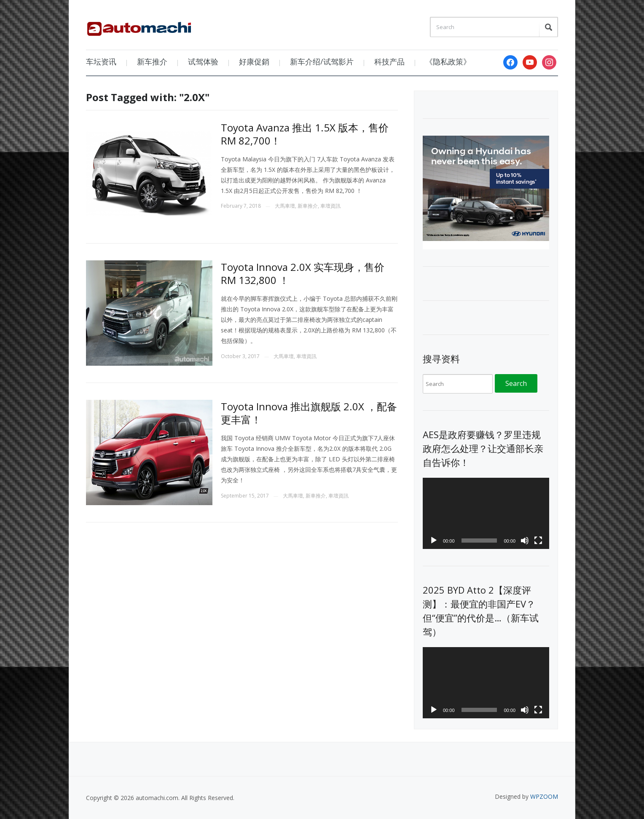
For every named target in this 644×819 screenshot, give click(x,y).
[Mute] (525, 541)
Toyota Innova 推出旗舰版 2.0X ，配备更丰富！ (309, 413)
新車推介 (308, 206)
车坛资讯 (101, 62)
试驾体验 (203, 62)
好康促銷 (254, 62)
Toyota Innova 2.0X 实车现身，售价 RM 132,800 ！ (303, 273)
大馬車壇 (285, 206)
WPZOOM (544, 796)
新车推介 (152, 62)
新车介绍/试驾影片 (322, 62)
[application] (486, 513)
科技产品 (389, 62)
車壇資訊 (330, 206)
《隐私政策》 (448, 62)
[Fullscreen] (538, 541)
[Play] (434, 541)
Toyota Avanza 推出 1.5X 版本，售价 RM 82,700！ (305, 134)
